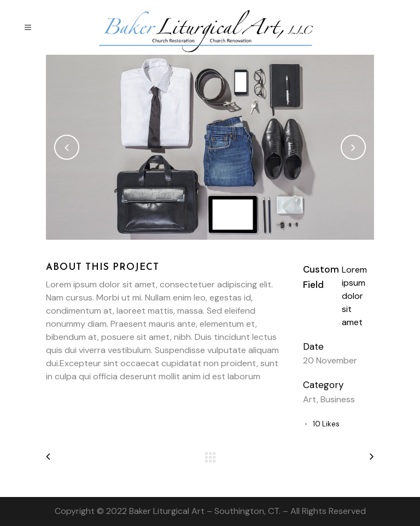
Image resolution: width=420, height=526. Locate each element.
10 (326, 424)
